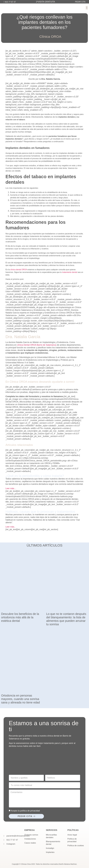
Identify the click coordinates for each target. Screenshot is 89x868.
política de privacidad (30, 811)
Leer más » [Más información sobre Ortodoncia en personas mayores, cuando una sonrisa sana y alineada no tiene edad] (5, 706)
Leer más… (11, 488)
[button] (87, 8)
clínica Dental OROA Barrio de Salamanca (37, 345)
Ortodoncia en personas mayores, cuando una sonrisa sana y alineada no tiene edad (21, 699)
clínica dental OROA (19, 270)
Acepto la (25, 811)
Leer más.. (10, 527)
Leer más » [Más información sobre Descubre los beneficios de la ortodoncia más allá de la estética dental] (5, 624)
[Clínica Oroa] (44, 761)
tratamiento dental (70, 272)
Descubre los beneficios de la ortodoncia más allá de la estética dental (20, 617)
